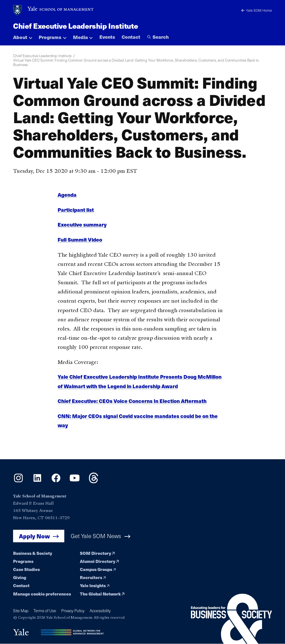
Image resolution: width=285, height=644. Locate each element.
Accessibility (100, 611)
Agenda (67, 198)
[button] (23, 36)
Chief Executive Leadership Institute (75, 26)
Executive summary (82, 228)
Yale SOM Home (257, 10)
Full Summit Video (80, 243)
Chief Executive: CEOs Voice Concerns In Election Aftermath (132, 404)
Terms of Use (45, 611)
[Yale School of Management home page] (54, 10)
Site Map (21, 611)
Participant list (76, 213)
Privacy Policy (73, 611)
